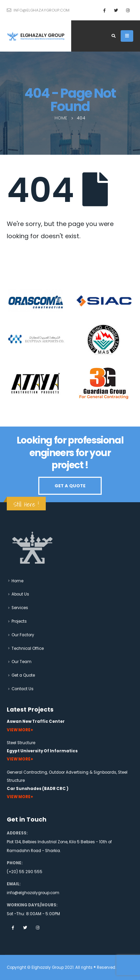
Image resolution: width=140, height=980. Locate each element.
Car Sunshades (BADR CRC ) (38, 789)
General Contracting (27, 772)
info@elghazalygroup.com (33, 893)
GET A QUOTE (70, 486)
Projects (19, 621)
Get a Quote (23, 675)
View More (19, 730)
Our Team (22, 662)
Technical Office (28, 648)
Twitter (25, 927)
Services (20, 608)
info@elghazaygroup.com (38, 10)
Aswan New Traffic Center (36, 721)
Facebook (13, 927)
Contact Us (23, 689)
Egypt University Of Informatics (42, 751)
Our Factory (23, 635)
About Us (20, 594)
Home (17, 581)
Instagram (38, 927)
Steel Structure (21, 743)
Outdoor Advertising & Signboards (83, 772)
